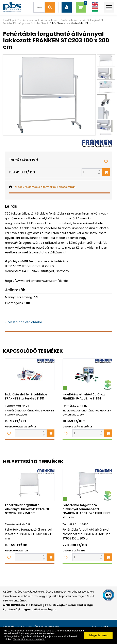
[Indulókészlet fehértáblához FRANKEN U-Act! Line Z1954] (87, 374)
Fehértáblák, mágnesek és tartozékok (24, 23)
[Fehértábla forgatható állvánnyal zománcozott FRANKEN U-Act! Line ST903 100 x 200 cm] (87, 485)
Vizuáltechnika (49, 20)
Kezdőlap (8, 20)
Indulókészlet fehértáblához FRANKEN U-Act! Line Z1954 (84, 396)
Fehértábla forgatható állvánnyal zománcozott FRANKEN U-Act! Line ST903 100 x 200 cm (86, 511)
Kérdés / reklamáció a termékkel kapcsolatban (44, 187)
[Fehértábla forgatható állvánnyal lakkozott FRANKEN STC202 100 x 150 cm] (30, 485)
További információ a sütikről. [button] (29, 640)
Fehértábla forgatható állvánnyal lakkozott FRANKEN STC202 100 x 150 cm (27, 509)
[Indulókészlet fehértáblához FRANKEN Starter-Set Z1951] (30, 374)
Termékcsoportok (27, 20)
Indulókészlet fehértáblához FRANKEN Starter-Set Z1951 (26, 396)
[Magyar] (95, 10)
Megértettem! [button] (98, 635)
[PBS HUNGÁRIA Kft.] (12, 7)
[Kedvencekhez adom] (106, 161)
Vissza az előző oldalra (25, 322)
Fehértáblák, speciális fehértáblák (69, 23)
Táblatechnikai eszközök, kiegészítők (82, 20)
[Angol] (95, 5)
